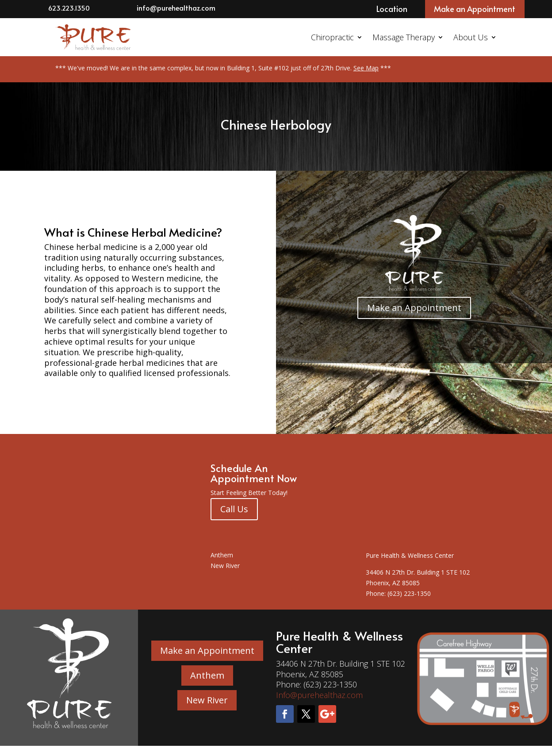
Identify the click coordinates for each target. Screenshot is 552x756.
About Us (471, 37)
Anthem (222, 555)
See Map (366, 68)
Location (392, 9)
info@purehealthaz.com (176, 8)
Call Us (234, 509)
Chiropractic (332, 37)
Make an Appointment (475, 9)
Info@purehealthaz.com (319, 695)
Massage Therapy (404, 37)
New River (225, 566)
